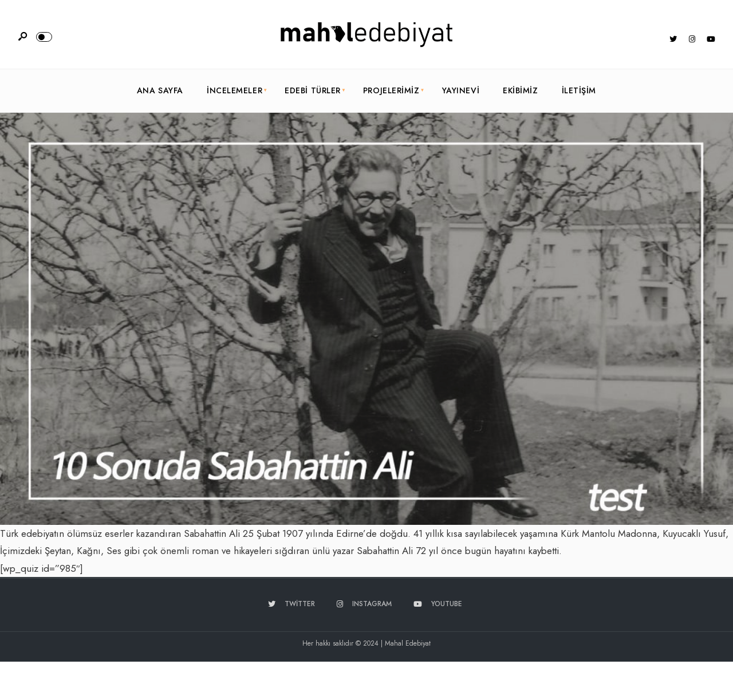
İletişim (579, 90)
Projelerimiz (391, 90)
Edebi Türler (313, 90)
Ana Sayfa (160, 90)
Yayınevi (461, 90)
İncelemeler (235, 90)
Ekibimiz (520, 90)
